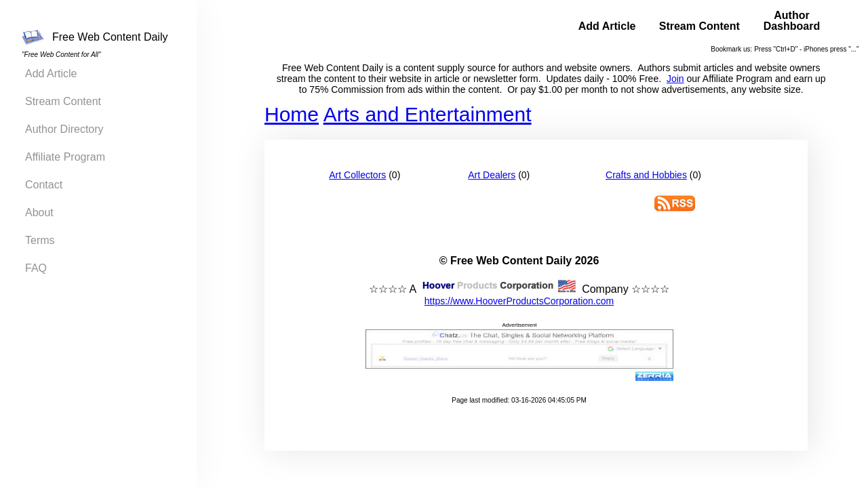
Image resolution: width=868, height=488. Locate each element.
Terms (40, 240)
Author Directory (64, 129)
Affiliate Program (65, 157)
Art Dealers (492, 175)
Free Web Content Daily (95, 37)
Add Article (51, 74)
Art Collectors (357, 175)
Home (292, 114)
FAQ (36, 268)
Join (675, 79)
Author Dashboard (792, 21)
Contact (44, 185)
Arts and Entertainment (428, 114)
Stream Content (63, 101)
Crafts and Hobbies (646, 175)
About (39, 212)
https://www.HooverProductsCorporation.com (519, 301)
